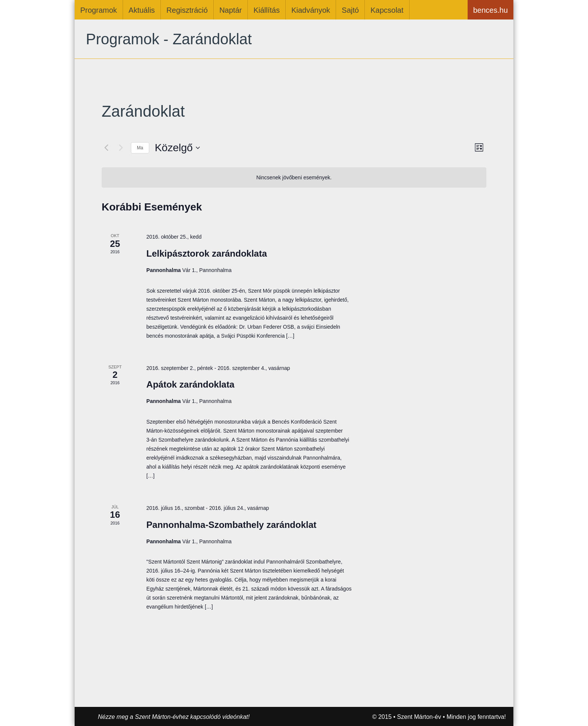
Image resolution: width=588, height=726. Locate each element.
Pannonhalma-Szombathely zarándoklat (231, 525)
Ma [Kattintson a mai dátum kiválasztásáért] (140, 148)
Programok (99, 10)
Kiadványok (311, 10)
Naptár (231, 10)
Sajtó (350, 10)
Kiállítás (267, 10)
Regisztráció (187, 10)
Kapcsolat (387, 10)
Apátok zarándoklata (190, 384)
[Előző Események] (106, 148)
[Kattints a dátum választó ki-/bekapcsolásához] (177, 148)
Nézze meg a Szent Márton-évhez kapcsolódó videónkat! (174, 717)
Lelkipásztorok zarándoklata (206, 253)
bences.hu (490, 10)
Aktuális (142, 10)
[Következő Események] (121, 148)
